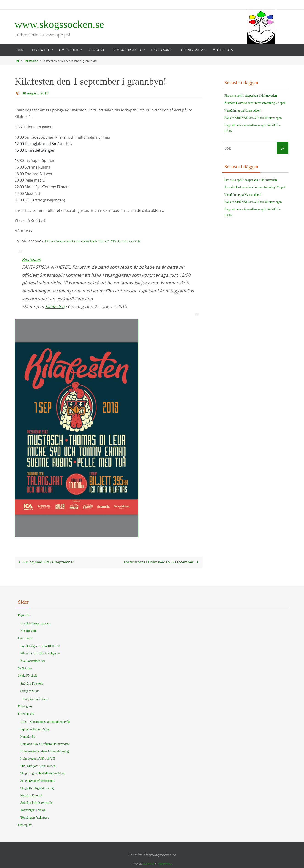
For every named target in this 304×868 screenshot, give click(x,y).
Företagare (25, 706)
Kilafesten (32, 259)
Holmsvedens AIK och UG (38, 758)
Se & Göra (25, 668)
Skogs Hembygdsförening (37, 788)
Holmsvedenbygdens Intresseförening (45, 751)
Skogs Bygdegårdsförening (38, 781)
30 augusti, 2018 (36, 93)
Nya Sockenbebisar (33, 661)
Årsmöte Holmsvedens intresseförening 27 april (255, 103)
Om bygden (26, 638)
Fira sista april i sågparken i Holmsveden (251, 96)
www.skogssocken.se (59, 24)
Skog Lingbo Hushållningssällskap (43, 773)
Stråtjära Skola (30, 691)
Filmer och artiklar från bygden (41, 653)
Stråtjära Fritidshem (36, 699)
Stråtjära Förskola (32, 683)
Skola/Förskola (28, 675)
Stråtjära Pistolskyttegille (37, 802)
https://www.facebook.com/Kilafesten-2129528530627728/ (95, 241)
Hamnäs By (28, 736)
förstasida (31, 61)
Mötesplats (25, 825)
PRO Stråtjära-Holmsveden (38, 766)
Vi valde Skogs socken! (36, 623)
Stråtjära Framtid (31, 795)
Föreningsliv (26, 714)
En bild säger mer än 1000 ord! (40, 646)
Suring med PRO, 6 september (45, 562)
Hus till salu (28, 631)
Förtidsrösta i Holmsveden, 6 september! (162, 562)
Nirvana (148, 864)
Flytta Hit (24, 615)
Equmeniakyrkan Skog (35, 729)
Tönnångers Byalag (33, 810)
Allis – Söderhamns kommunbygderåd (45, 722)
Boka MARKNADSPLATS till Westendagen (253, 118)
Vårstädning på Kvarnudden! (243, 111)
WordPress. (165, 864)
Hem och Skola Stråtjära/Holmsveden (45, 744)
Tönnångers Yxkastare (35, 817)
